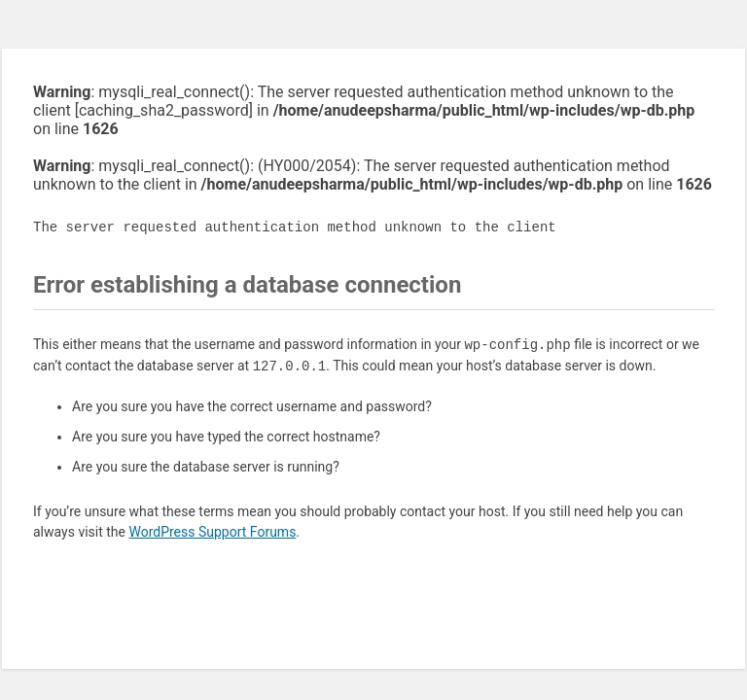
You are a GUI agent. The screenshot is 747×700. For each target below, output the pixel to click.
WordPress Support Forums (212, 532)
